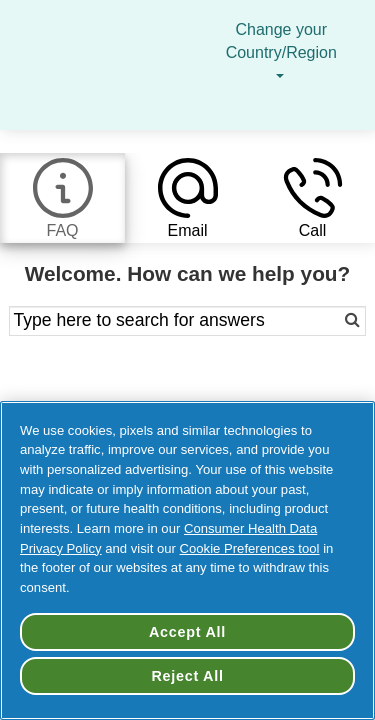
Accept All (187, 632)
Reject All (187, 676)
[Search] (329, 321)
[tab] (62, 198)
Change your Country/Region (281, 52)
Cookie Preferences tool (250, 548)
